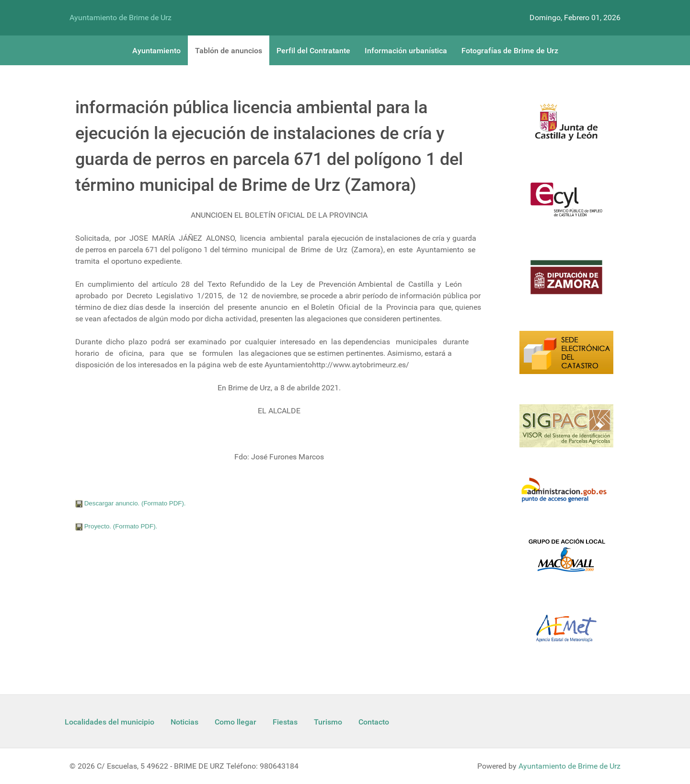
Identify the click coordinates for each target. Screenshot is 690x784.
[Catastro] (566, 358)
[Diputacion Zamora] (566, 283)
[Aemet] (566, 634)
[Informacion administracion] (566, 496)
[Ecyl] (566, 205)
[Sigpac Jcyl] (566, 432)
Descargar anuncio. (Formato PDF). (131, 503)
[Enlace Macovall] (566, 561)
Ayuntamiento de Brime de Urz (121, 18)
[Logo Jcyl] (566, 128)
